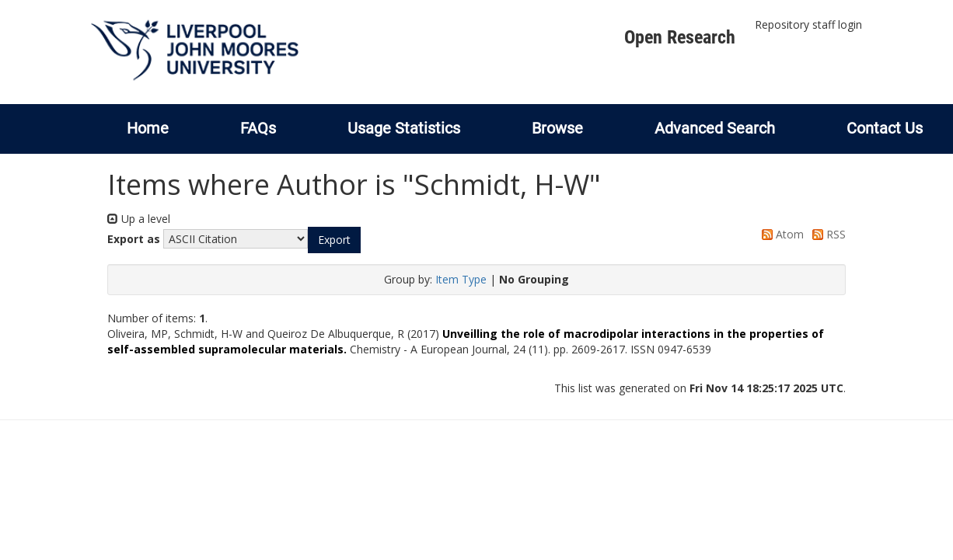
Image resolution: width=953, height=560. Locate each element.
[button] (334, 240)
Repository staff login (808, 24)
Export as (134, 239)
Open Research (680, 37)
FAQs (258, 128)
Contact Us (885, 128)
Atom (780, 234)
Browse (557, 128)
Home (148, 128)
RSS (826, 234)
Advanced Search (715, 128)
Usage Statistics (404, 128)
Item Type (461, 279)
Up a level (139, 219)
